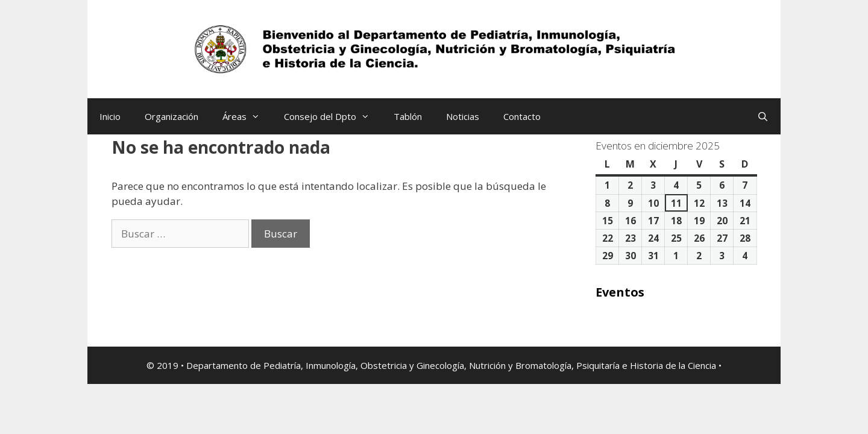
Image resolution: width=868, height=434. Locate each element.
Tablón (408, 116)
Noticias (463, 116)
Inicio (110, 116)
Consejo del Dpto (333, 116)
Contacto (522, 116)
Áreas (247, 116)
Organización (171, 116)
